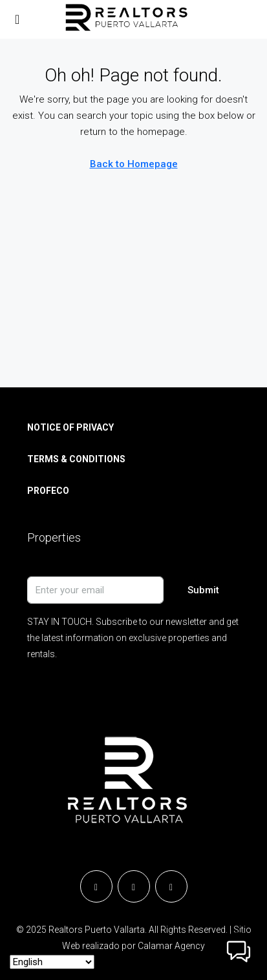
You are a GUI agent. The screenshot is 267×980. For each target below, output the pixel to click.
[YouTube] (171, 886)
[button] (239, 952)
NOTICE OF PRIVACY (70, 427)
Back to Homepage (134, 164)
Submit (203, 590)
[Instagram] (134, 886)
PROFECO (48, 491)
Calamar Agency (171, 946)
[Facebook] (96, 886)
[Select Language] (52, 962)
